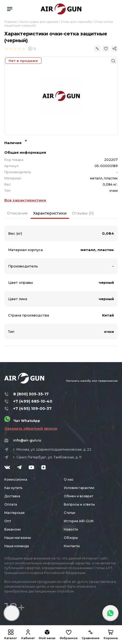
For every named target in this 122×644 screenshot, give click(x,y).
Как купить (13, 488)
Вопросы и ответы (79, 504)
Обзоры (71, 538)
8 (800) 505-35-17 (31, 394)
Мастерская (14, 513)
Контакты (72, 546)
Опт (8, 521)
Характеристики (50, 213)
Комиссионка (16, 479)
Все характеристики (25, 200)
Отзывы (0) (83, 213)
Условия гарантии (79, 488)
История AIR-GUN (79, 521)
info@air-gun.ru (27, 440)
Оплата (11, 504)
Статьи (69, 513)
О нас (69, 479)
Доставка (12, 496)
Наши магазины (18, 538)
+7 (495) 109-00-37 (32, 409)
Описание (17, 213)
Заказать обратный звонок (31, 428)
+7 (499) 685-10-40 (33, 401)
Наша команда (17, 546)
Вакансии (13, 529)
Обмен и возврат (79, 496)
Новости (71, 529)
